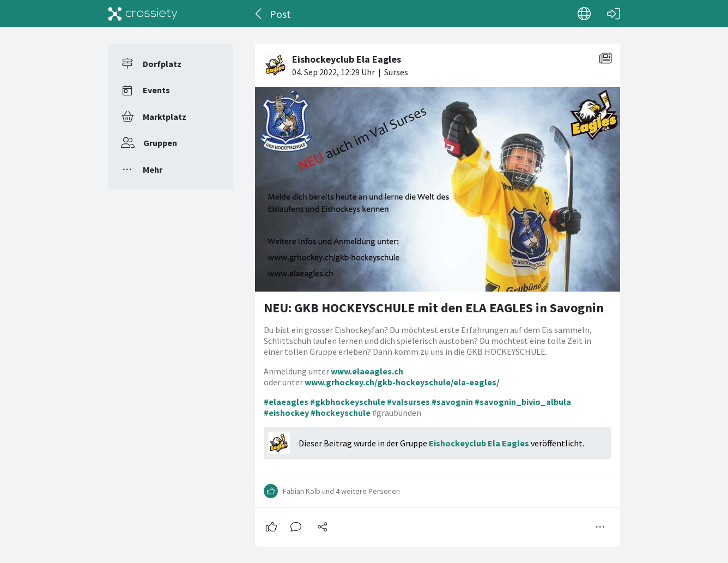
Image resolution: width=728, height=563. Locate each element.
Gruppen (160, 143)
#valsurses (408, 402)
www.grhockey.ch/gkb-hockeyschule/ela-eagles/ (402, 382)
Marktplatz (165, 117)
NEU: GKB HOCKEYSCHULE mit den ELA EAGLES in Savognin (434, 308)
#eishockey (286, 413)
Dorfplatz (162, 64)
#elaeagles (286, 402)
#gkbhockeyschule (348, 402)
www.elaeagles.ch (367, 371)
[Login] (614, 14)
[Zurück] (259, 14)
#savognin (452, 402)
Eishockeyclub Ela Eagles (479, 443)
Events (156, 90)
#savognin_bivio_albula (523, 402)
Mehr (153, 169)
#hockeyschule (341, 413)
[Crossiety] (143, 14)
